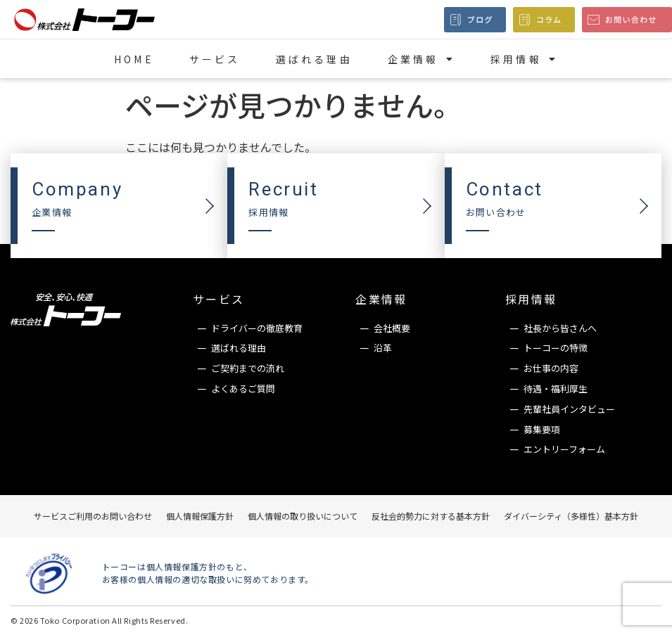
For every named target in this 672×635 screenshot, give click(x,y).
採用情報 (524, 59)
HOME (134, 59)
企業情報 (421, 59)
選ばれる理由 (314, 59)
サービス (215, 59)
